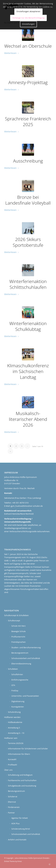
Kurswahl (12, 759)
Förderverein (14, 807)
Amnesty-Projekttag (28, 82)
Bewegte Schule (18, 631)
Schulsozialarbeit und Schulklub (26, 658)
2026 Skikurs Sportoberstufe (28, 242)
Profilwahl (12, 765)
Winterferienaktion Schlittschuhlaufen (28, 284)
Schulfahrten (17, 674)
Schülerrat (13, 797)
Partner (11, 813)
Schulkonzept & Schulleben (16, 615)
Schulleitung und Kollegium (20, 775)
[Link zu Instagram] (50, 864)
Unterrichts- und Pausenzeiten (25, 696)
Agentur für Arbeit (20, 818)
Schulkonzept (14, 621)
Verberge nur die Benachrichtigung (28, 18)
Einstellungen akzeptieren (28, 11)
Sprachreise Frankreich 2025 (28, 122)
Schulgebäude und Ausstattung (22, 786)
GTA (13, 685)
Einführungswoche (20, 680)
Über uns (8, 770)
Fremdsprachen (18, 642)
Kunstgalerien (18, 707)
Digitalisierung (18, 701)
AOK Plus (15, 823)
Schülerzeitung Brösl (21, 829)
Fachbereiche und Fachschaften (22, 780)
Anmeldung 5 (14, 728)
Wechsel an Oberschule (28, 46)
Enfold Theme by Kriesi (13, 861)
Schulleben (13, 669)
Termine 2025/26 (16, 743)
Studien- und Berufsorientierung (26, 647)
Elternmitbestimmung (21, 664)
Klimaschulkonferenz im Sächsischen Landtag (28, 371)
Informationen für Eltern (19, 754)
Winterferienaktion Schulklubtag (28, 326)
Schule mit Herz (18, 626)
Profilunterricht (18, 637)
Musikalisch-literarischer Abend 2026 (28, 419)
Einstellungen (28, 24)
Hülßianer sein (11, 738)
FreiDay (15, 691)
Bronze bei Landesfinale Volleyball (28, 200)
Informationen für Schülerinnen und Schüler (28, 749)
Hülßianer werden (12, 717)
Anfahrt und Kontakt (17, 840)
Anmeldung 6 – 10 (16, 733)
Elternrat (12, 802)
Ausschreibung (28, 161)
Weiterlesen (12, 53)
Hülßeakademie (15, 722)
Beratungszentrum (20, 653)
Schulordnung (14, 712)
